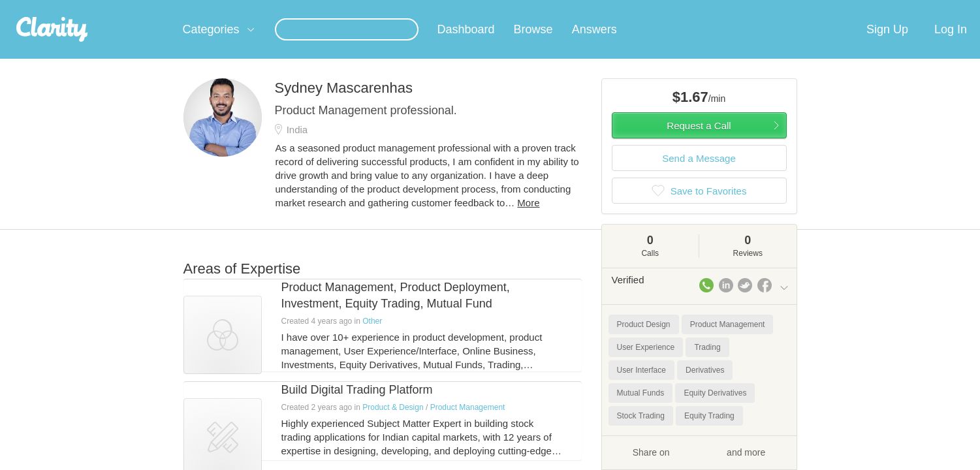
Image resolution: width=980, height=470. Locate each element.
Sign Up (887, 45)
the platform (163, 8)
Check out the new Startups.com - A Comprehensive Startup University (647, 8)
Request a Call (699, 141)
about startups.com (835, 8)
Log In (951, 45)
